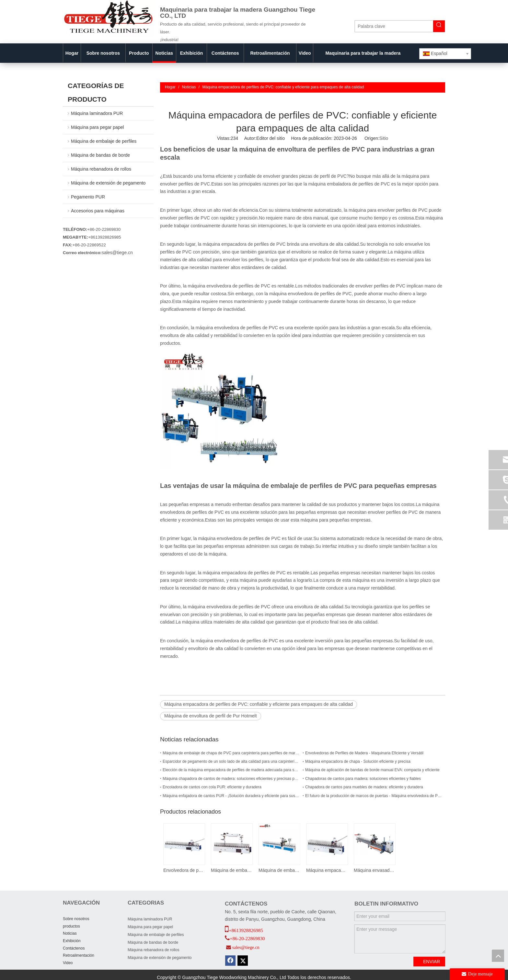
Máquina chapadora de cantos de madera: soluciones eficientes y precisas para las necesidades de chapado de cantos (231, 779)
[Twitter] (243, 961)
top (498, 956)
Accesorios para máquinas (98, 211)
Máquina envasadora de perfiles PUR (374, 870)
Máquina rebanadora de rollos (101, 169)
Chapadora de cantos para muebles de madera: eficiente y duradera (364, 787)
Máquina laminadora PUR (97, 113)
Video (68, 963)
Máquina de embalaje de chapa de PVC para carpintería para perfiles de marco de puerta (231, 753)
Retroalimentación (79, 955)
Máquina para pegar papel (97, 127)
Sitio (384, 138)
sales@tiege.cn (117, 253)
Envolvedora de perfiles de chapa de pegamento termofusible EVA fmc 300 (184, 870)
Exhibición (72, 941)
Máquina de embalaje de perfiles (104, 141)
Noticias (70, 933)
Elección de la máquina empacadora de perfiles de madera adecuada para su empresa (231, 770)
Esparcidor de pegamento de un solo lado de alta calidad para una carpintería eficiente (231, 761)
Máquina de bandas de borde (100, 155)
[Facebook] (230, 961)
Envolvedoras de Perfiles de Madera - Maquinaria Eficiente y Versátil (364, 753)
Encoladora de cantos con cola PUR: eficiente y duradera (212, 787)
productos (71, 926)
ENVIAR (432, 962)
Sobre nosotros (76, 919)
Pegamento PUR (88, 197)
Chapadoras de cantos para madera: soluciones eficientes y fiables (363, 779)
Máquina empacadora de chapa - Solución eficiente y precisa (358, 761)
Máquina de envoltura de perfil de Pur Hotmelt (211, 716)
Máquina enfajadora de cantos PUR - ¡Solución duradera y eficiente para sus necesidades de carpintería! (231, 796)
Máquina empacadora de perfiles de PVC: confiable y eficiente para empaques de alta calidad (259, 704)
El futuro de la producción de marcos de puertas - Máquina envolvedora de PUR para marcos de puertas (374, 796)
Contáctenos (74, 948)
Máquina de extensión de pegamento (108, 183)
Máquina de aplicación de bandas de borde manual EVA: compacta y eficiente (372, 770)
